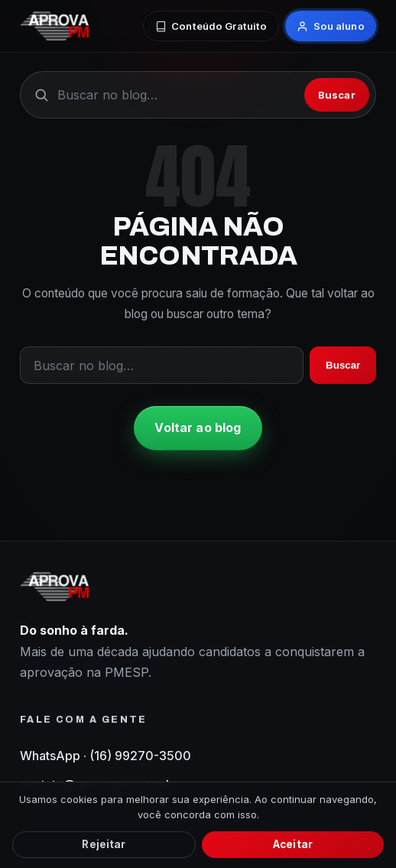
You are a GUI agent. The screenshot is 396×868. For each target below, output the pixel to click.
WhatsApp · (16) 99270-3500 (105, 756)
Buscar (337, 95)
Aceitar (293, 844)
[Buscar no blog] (176, 95)
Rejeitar (104, 844)
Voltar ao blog (198, 427)
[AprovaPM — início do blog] (54, 26)
